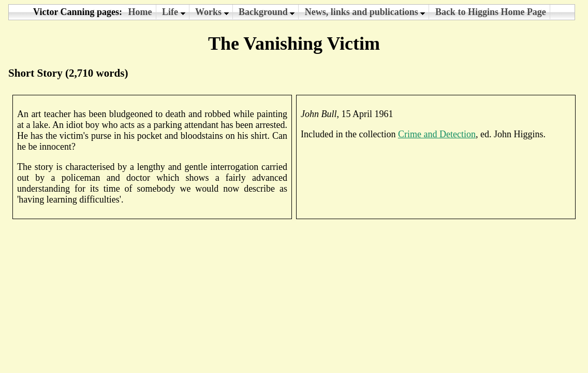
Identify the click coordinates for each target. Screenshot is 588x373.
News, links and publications (365, 12)
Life (174, 12)
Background (267, 12)
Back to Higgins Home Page (491, 12)
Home (140, 12)
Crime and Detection (437, 134)
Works (212, 12)
